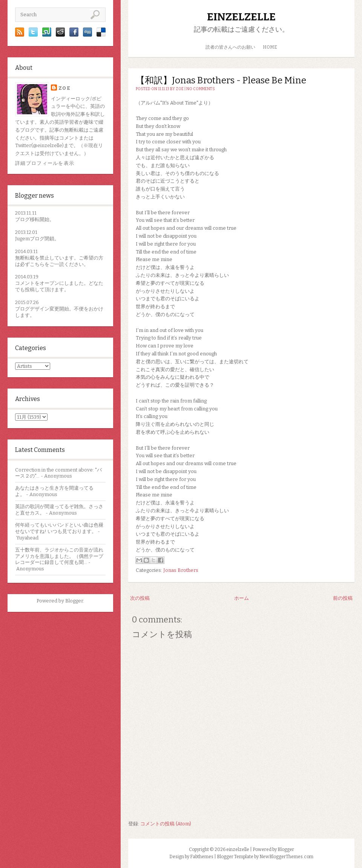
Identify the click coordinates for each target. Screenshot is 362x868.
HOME (270, 47)
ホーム (242, 598)
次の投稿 (140, 598)
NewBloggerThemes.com (286, 857)
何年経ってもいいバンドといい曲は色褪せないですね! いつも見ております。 (59, 528)
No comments (201, 89)
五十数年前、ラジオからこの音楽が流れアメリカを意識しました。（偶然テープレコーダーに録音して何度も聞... (59, 556)
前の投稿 (343, 598)
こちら (37, 264)
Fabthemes (202, 857)
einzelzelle (241, 17)
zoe (64, 88)
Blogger (74, 601)
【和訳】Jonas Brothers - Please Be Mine (221, 80)
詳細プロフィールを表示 (45, 163)
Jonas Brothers (181, 570)
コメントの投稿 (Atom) (166, 824)
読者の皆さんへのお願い (230, 47)
